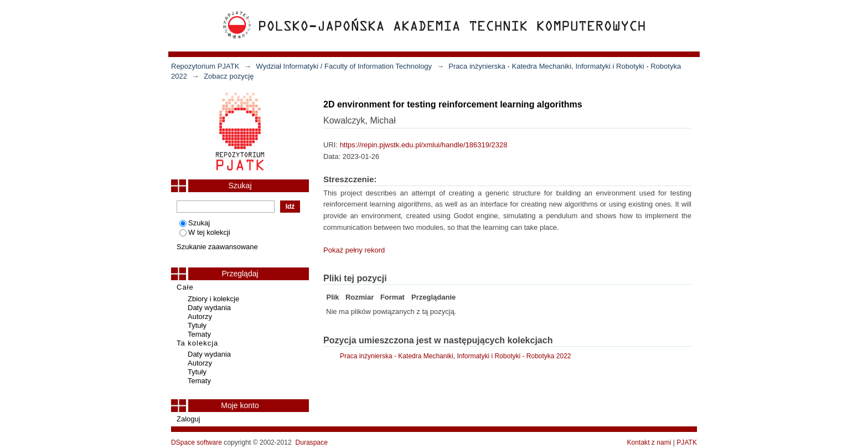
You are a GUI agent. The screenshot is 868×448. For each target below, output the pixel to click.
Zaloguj (188, 419)
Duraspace (311, 442)
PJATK (687, 442)
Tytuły (197, 325)
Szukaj (195, 223)
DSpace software (197, 442)
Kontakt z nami (649, 442)
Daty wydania (209, 308)
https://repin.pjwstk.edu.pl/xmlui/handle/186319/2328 (424, 145)
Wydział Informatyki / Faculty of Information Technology (344, 66)
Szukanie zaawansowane (217, 247)
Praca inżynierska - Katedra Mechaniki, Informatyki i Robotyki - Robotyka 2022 (456, 356)
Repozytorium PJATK (205, 66)
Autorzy (200, 316)
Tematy (199, 334)
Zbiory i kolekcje (213, 299)
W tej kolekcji (205, 232)
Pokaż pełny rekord (354, 250)
